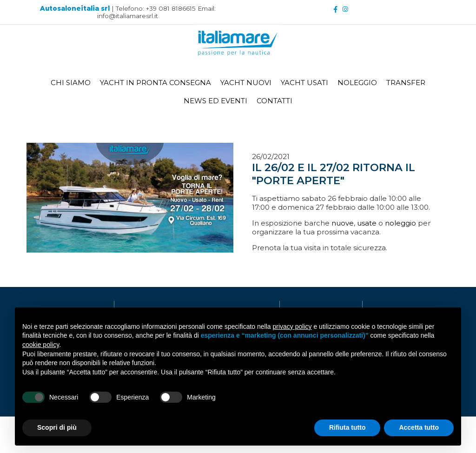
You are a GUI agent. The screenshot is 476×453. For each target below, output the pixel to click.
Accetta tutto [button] (419, 427)
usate (367, 223)
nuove (343, 223)
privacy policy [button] (292, 326)
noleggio (400, 223)
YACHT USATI (304, 81)
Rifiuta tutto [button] (347, 427)
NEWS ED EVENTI (215, 99)
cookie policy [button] (41, 345)
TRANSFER (406, 81)
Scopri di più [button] (57, 427)
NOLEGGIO (357, 81)
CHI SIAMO (71, 81)
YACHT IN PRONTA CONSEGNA (155, 81)
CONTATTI (274, 99)
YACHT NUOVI (246, 81)
